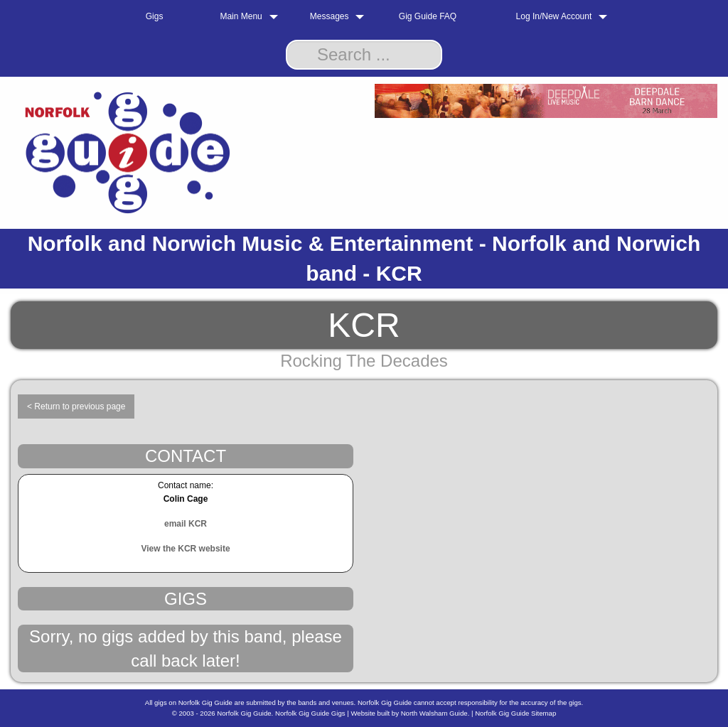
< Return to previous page (76, 406)
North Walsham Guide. (435, 713)
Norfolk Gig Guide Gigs (310, 713)
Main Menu (241, 16)
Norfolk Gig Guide (244, 713)
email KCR (186, 524)
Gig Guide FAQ (428, 16)
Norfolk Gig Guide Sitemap (515, 713)
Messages (330, 16)
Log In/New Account (554, 16)
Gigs (155, 16)
